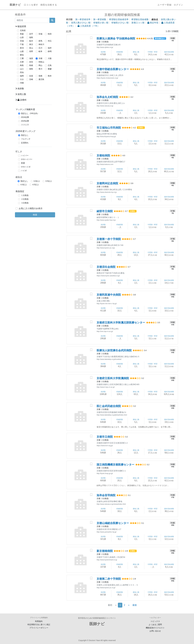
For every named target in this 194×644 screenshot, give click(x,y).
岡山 (40, 65)
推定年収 (153, 23)
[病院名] (32, 20)
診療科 (21, 100)
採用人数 (21, 94)
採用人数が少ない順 (81, 23)
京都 (40, 58)
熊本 (50, 76)
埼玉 (50, 41)
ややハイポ (26, 167)
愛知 (22, 55)
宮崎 (31, 79)
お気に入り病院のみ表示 (31, 208)
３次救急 (25, 203)
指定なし (25, 135)
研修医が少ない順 (120, 23)
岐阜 (40, 51)
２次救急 (25, 199)
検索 (35, 215)
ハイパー (25, 155)
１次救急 (25, 195)
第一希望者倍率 (83, 19)
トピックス (155, 621)
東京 (31, 44)
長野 (31, 51)
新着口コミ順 (138, 23)
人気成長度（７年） (89, 26)
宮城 (40, 34)
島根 (31, 65)
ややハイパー (27, 159)
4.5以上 (35, 185)
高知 (22, 72)
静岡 (50, 51)
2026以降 (25, 125)
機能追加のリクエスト (155, 628)
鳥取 (22, 65)
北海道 (23, 30)
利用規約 (39, 621)
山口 (22, 69)
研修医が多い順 (101, 23)
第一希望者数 (100, 19)
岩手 (31, 34)
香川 (40, 69)
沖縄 (22, 83)
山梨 (22, 51)
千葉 (22, 44)
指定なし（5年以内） (30, 113)
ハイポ (24, 171)
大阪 (50, 58)
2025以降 (25, 121)
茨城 (22, 41)
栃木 (31, 41)
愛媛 (50, 69)
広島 (50, 65)
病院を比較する (49, 5)
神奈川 (41, 44)
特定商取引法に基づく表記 (39, 624)
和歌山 (41, 62)
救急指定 (20, 191)
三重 (22, 58)
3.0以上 (37, 181)
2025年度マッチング (26, 131)
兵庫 (22, 62)
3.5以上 (49, 181)
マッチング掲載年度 (25, 109)
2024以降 (25, 117)
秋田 (50, 34)
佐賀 (31, 76)
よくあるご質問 (155, 624)
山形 (22, 37)
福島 (31, 37)
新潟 (22, 48)
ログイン (179, 5)
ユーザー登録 (164, 5)
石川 (40, 48)
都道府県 (21, 26)
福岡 (22, 76)
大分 (22, 79)
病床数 (20, 89)
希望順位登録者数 (140, 19)
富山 (31, 48)
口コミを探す (31, 5)
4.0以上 (24, 185)
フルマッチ (26, 139)
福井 (50, 48)
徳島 (31, 69)
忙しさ (19, 152)
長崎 (40, 76)
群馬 (40, 41)
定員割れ (25, 143)
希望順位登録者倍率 (119, 19)
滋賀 (31, 58)
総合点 (19, 177)
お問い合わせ (155, 631)
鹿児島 (41, 79)
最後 (135, 605)
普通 (23, 163)
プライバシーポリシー (39, 628)
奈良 (31, 62)
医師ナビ (15, 5)
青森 (22, 34)
